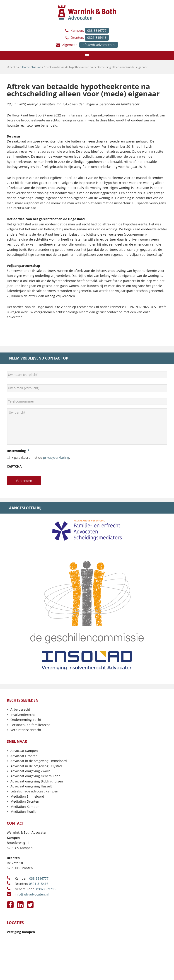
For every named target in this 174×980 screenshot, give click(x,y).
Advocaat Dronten (24, 756)
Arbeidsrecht (20, 709)
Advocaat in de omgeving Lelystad (36, 766)
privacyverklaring (56, 457)
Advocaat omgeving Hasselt (31, 786)
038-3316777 (97, 30)
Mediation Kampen (25, 807)
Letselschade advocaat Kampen (34, 791)
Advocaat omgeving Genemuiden (35, 776)
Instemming (18, 451)
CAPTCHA (14, 466)
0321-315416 (97, 37)
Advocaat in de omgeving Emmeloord (39, 761)
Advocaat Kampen (24, 751)
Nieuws (37, 67)
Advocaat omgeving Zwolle (30, 771)
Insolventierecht (23, 715)
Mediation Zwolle (23, 812)
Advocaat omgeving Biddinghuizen (37, 781)
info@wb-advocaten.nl (99, 45)
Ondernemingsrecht (26, 720)
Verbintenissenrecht (26, 730)
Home (26, 67)
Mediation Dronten (25, 801)
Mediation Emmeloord (27, 796)
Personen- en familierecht (30, 725)
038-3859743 (46, 889)
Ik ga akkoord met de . (40, 457)
